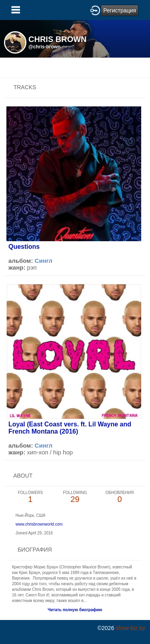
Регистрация (120, 10)
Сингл (44, 261)
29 (75, 497)
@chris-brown (44, 47)
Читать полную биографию (75, 610)
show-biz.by (130, 628)
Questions (24, 247)
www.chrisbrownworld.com (39, 524)
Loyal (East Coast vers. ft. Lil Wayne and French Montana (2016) (70, 428)
